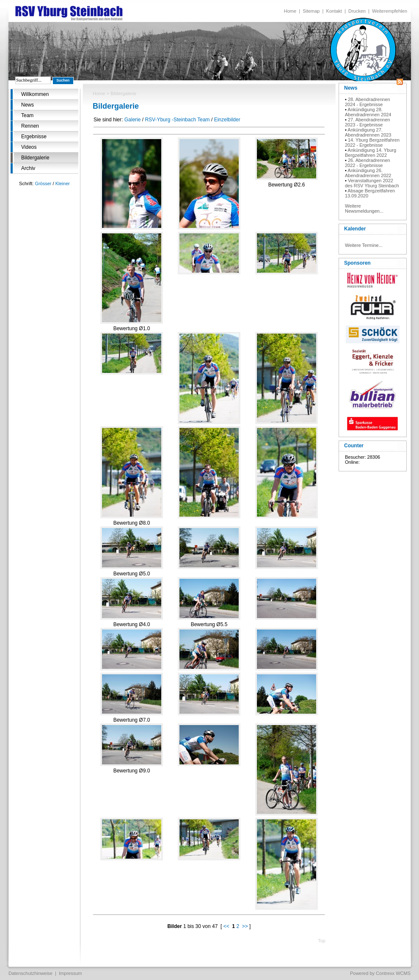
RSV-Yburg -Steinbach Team (177, 120)
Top (322, 941)
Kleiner (63, 183)
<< (226, 926)
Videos (29, 147)
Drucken (357, 11)
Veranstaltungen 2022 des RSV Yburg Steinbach (372, 183)
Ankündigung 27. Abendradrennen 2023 (368, 132)
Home (290, 11)
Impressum (70, 973)
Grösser (43, 183)
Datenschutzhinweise (30, 973)
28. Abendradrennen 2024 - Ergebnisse (368, 102)
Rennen (30, 126)
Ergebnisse (34, 137)
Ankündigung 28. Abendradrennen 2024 (368, 112)
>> (245, 926)
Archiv (28, 168)
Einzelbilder (227, 120)
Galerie (133, 120)
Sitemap (311, 11)
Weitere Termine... (364, 245)
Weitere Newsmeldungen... (364, 208)
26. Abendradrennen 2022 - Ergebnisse (368, 163)
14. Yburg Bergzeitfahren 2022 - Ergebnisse (372, 142)
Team (27, 115)
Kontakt (334, 11)
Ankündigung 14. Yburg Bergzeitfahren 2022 (371, 153)
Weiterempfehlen (390, 11)
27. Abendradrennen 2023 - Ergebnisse (368, 122)
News (28, 105)
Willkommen (35, 94)
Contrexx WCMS (393, 973)
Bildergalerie (35, 158)
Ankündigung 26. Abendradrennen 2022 (368, 173)
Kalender (355, 229)
